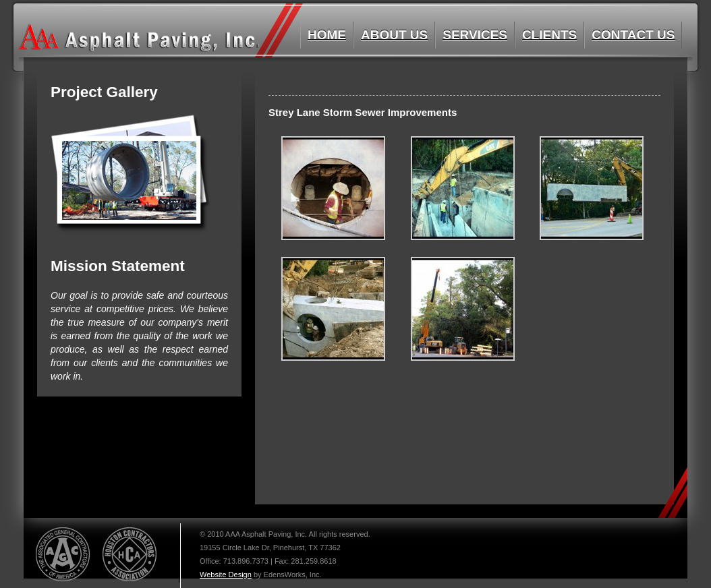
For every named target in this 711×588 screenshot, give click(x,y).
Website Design (226, 575)
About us (394, 35)
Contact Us (633, 35)
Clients (549, 35)
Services (475, 35)
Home (327, 35)
